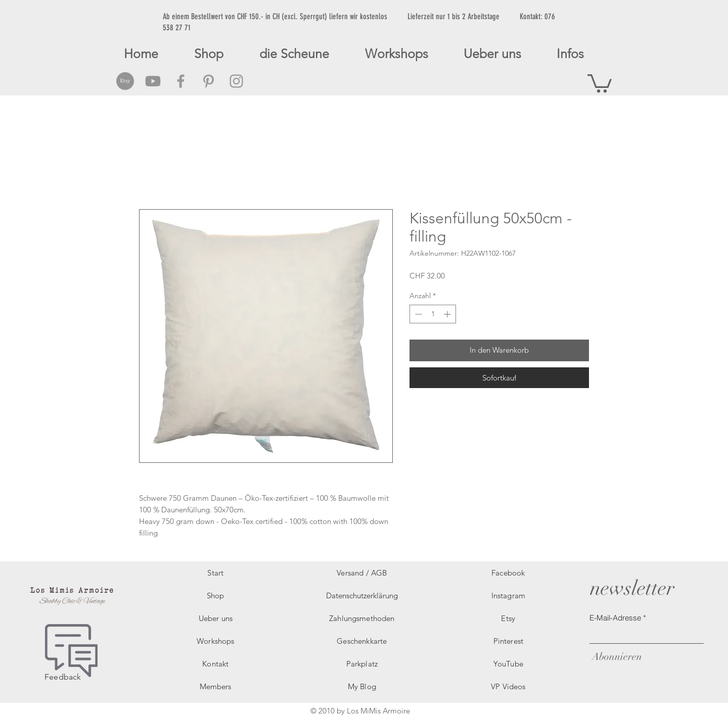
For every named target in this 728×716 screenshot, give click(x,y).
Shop (216, 595)
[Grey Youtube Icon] (153, 81)
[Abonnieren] (616, 657)
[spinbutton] (433, 314)
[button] (600, 82)
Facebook (508, 573)
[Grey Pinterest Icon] (209, 81)
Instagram (508, 595)
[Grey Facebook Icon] (181, 81)
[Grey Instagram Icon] (236, 81)
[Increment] (448, 314)
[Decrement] (417, 314)
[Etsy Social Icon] (125, 81)
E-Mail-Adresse (615, 618)
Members (215, 686)
